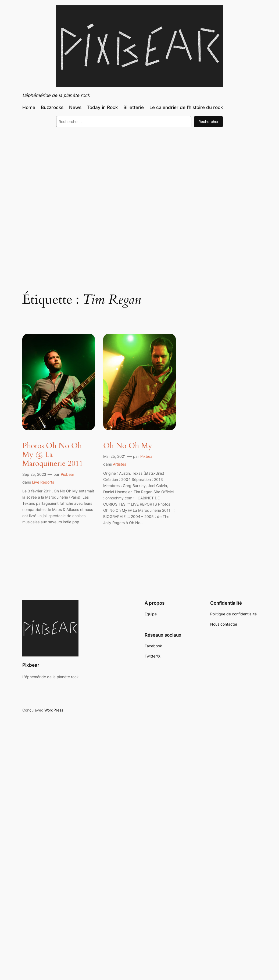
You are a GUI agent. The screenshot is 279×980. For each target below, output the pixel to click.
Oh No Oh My (128, 446)
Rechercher (208, 121)
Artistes (119, 464)
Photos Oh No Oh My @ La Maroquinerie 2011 (53, 455)
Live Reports (43, 482)
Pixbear (67, 474)
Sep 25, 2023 (34, 474)
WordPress (54, 710)
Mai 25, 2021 (115, 456)
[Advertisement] (64, 202)
